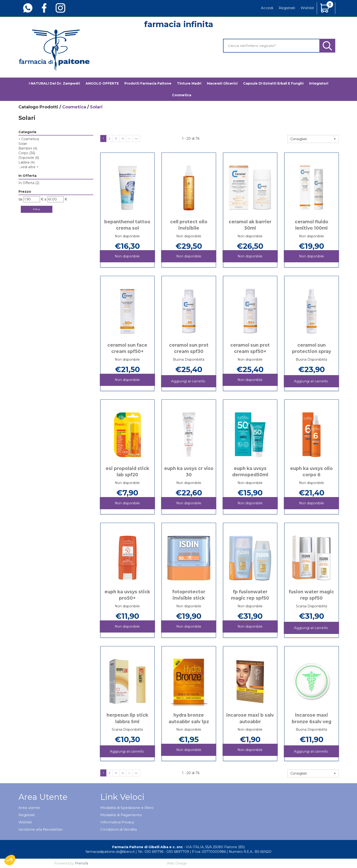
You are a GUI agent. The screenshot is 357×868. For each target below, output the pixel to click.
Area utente (29, 808)
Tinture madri (189, 83)
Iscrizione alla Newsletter (41, 829)
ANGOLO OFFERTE (102, 83)
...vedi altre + (29, 167)
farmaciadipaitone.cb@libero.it (110, 852)
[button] (313, 139)
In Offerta (29, 183)
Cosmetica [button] (182, 95)
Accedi (267, 8)
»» (136, 138)
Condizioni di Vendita (119, 829)
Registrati (287, 8)
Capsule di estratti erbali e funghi (273, 83)
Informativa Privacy (117, 822)
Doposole (29, 158)
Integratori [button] (319, 83)
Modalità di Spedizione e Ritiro (127, 808)
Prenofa (82, 863)
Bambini (28, 148)
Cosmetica (74, 107)
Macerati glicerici (222, 83)
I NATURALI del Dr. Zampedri (54, 83)
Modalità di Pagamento (121, 815)
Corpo (27, 153)
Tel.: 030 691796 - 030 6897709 (163, 852)
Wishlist (307, 8)
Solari (23, 144)
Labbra (27, 162)
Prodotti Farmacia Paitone (148, 83)
